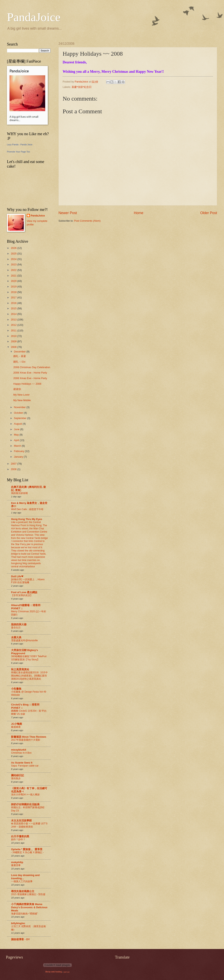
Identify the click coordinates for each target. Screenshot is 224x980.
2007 (14, 464)
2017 (14, 297)
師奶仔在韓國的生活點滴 (25, 804)
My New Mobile (22, 400)
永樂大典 (16, 637)
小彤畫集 (16, 689)
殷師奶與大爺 (19, 624)
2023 (14, 264)
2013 (14, 320)
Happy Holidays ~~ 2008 (27, 384)
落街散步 (16, 778)
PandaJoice (34, 17)
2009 (14, 341)
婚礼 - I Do (19, 362)
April (17, 440)
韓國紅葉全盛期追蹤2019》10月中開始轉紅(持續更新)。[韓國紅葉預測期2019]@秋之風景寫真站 (29, 676)
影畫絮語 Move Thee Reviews (29, 737)
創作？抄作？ (18, 839)
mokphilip (17, 862)
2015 (14, 308)
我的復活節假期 (19, 493)
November (20, 407)
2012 (14, 325)
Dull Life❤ (17, 576)
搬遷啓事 (16, 865)
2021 (14, 276)
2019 (14, 287)
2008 (14, 347)
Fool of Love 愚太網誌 (24, 592)
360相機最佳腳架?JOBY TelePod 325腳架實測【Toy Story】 (29, 658)
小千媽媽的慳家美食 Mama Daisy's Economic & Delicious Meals (29, 907)
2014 (14, 314)
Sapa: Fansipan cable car (25, 766)
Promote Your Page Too (18, 152)
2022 (14, 270)
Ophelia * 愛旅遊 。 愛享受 (27, 849)
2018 (14, 292)
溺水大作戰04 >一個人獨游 (25, 795)
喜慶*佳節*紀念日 (82, 87)
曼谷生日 (16, 628)
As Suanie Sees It (22, 763)
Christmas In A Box (21, 753)
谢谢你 (17, 389)
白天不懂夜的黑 (20, 836)
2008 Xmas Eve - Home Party (30, 373)
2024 (14, 259)
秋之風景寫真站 (20, 669)
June (17, 429)
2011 (14, 330)
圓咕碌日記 (18, 775)
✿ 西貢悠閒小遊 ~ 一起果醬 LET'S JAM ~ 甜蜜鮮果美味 (29, 825)
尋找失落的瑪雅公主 (23, 891)
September (21, 418)
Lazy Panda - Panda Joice (20, 145)
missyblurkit (19, 750)
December (20, 352)
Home (139, 213)
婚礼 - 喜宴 (20, 356)
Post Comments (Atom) (87, 221)
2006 (14, 469)
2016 (14, 303)
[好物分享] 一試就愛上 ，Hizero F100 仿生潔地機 (28, 581)
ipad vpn (67, 972)
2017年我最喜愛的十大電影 (26, 740)
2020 (14, 281)
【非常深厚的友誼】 (22, 595)
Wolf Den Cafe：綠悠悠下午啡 (27, 509)
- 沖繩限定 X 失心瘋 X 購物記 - (27, 852)
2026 (14, 248)
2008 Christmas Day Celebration (32, 367)
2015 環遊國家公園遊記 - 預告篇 (28, 894)
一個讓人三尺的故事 (22, 881)
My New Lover (21, 395)
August (18, 424)
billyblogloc (18, 923)
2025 (14, 254)
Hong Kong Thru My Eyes (27, 519)
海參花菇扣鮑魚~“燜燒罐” (24, 914)
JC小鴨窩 (17, 724)
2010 (14, 336)
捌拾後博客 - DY (20, 939)
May (17, 435)
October (19, 413)
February (19, 451)
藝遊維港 (16, 727)
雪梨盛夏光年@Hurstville (24, 640)
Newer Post (68, 213)
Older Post (209, 213)
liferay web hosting (54, 972)
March (18, 446)
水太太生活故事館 (21, 820)
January (19, 457)
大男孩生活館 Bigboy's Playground (24, 652)
